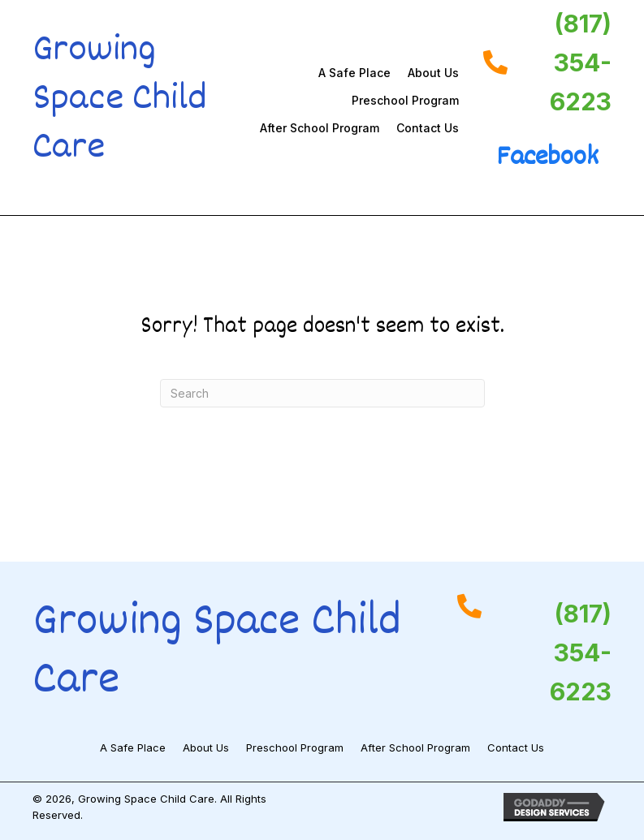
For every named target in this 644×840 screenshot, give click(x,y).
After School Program (320, 128)
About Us (433, 73)
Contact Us (428, 128)
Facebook (547, 158)
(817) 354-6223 (581, 62)
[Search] (322, 393)
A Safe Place (354, 73)
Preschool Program (405, 100)
